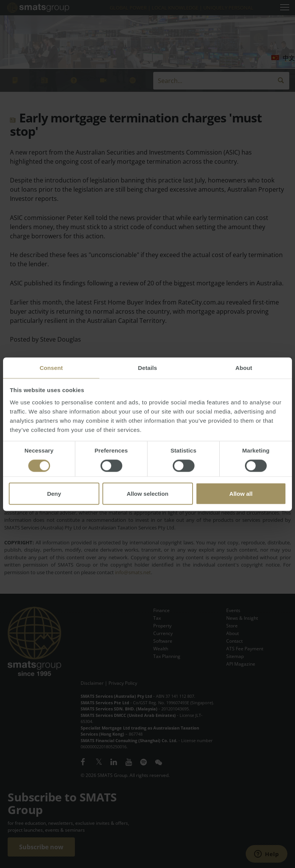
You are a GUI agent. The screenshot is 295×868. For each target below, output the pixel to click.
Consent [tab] (51, 367)
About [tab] (244, 367)
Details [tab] (147, 367)
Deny (54, 493)
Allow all (241, 493)
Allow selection (147, 493)
